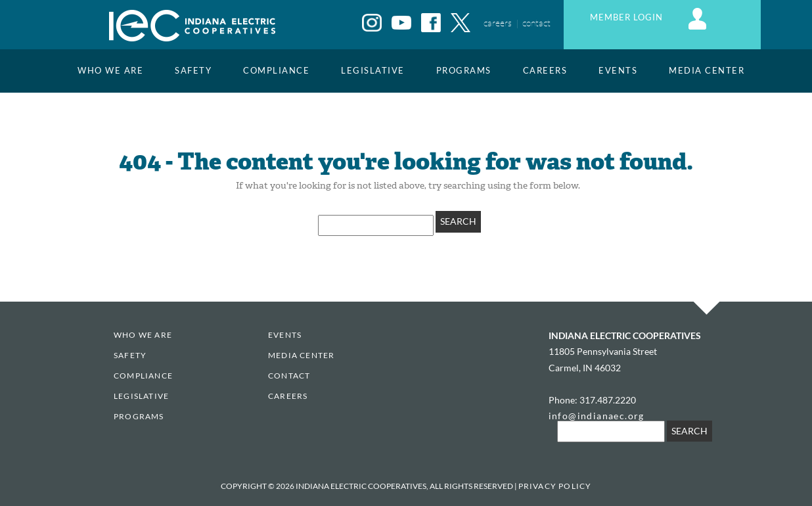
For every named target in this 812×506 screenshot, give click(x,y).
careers (498, 23)
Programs (464, 71)
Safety (193, 71)
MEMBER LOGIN (650, 17)
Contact (289, 376)
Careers (545, 71)
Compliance (276, 71)
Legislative (373, 71)
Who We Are (110, 71)
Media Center (707, 71)
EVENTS (618, 71)
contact (536, 23)
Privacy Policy (555, 486)
